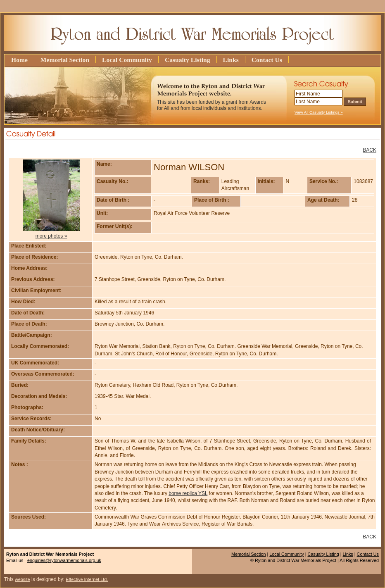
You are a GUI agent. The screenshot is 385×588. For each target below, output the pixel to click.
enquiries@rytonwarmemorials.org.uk (64, 560)
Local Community (127, 60)
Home (19, 60)
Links (231, 60)
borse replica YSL (188, 493)
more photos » (51, 236)
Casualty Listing (188, 60)
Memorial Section (65, 60)
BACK (370, 150)
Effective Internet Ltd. (87, 579)
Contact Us (267, 60)
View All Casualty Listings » (319, 112)
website (23, 579)
